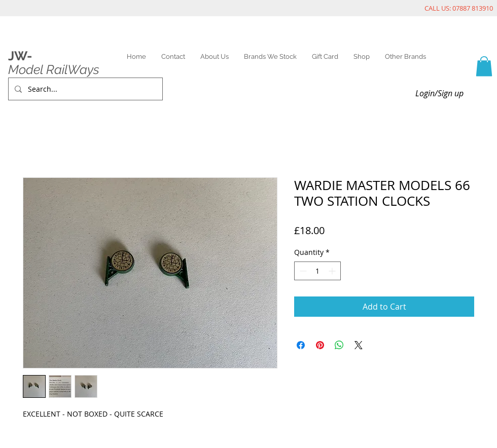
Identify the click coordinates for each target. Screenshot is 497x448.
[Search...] (84, 89)
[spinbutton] (317, 271)
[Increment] (333, 271)
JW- (20, 56)
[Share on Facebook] (301, 345)
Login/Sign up (439, 93)
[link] (484, 66)
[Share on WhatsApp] (339, 345)
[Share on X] (359, 345)
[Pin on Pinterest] (320, 345)
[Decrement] (302, 271)
